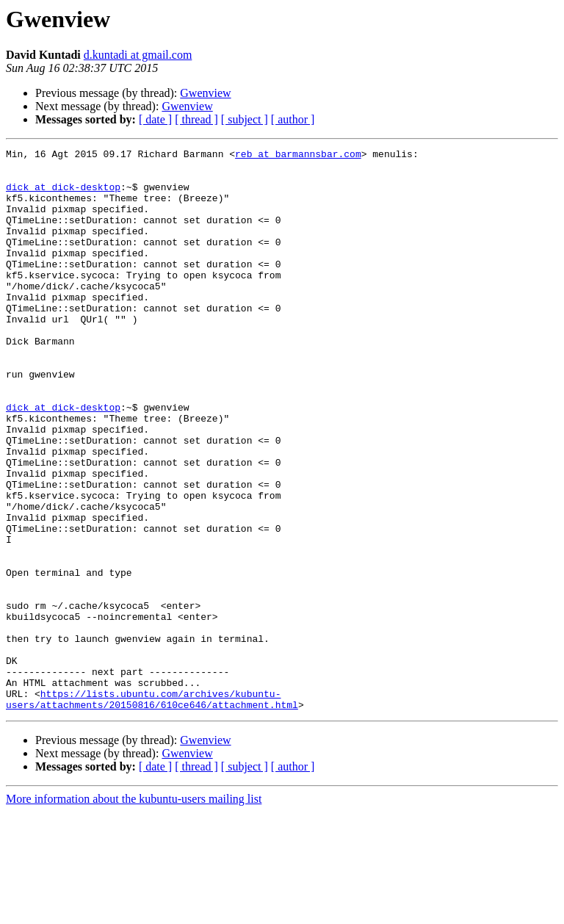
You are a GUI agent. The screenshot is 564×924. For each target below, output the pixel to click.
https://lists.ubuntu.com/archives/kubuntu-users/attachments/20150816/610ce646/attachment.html (152, 810)
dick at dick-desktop (63, 195)
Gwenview (205, 93)
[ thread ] (196, 119)
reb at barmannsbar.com (298, 156)
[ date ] (155, 119)
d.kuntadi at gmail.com (138, 55)
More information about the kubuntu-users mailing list (134, 911)
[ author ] (293, 119)
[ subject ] (245, 119)
